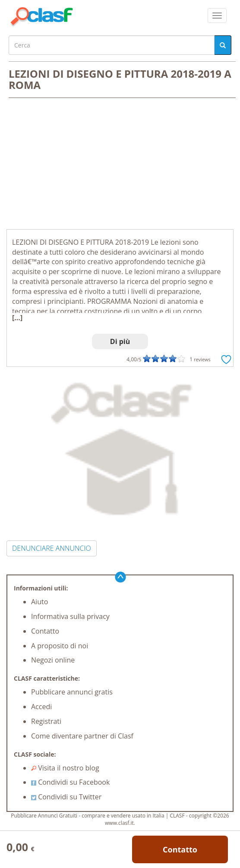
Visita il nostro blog (65, 768)
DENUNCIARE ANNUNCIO (52, 548)
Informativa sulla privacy (70, 616)
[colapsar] (217, 16)
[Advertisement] (120, 164)
